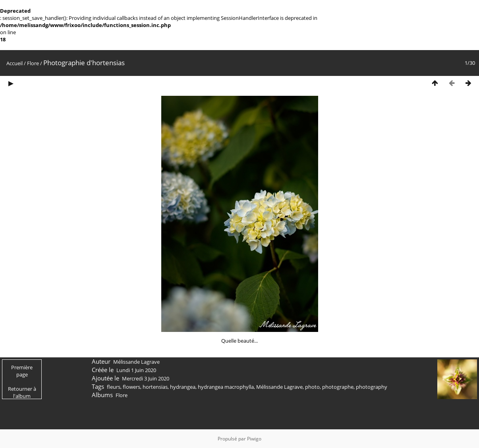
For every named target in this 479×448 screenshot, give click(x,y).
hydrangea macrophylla (226, 387)
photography (372, 387)
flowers (131, 387)
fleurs (114, 387)
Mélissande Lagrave (279, 387)
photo (312, 387)
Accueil (14, 63)
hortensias (155, 387)
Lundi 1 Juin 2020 (136, 370)
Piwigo (254, 439)
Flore (33, 63)
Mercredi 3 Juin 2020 (146, 378)
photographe (338, 387)
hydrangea (183, 387)
